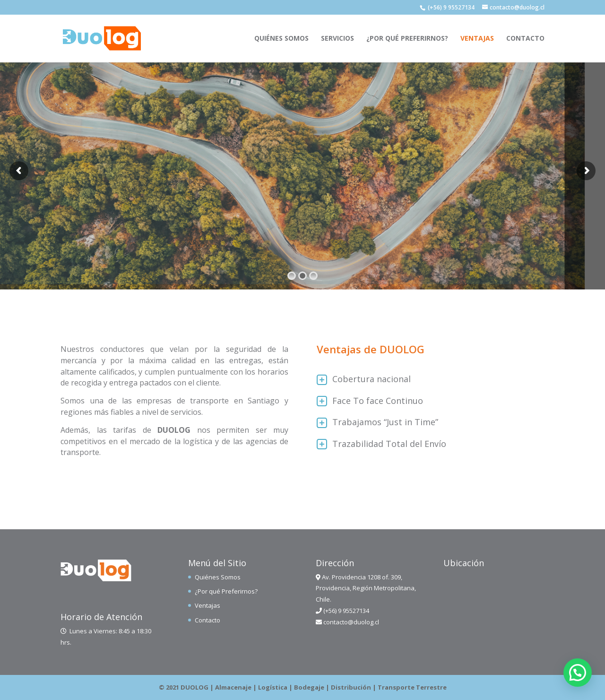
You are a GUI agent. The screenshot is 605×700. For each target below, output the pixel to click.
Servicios (337, 39)
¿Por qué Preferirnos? (407, 39)
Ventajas (477, 39)
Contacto (525, 39)
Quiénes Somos (281, 39)
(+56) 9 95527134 (451, 7)
